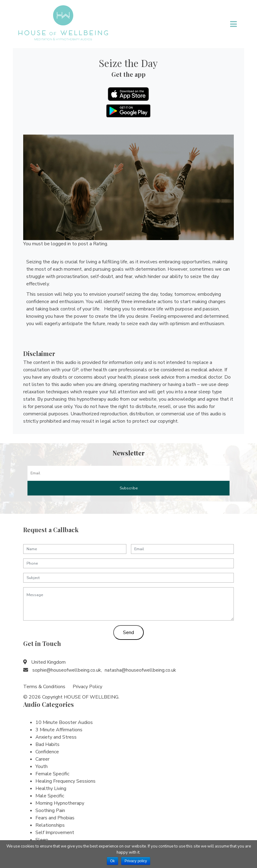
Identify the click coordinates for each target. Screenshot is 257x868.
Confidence (47, 752)
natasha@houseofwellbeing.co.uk (140, 670)
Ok (112, 861)
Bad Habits (47, 744)
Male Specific (50, 796)
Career (42, 759)
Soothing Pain (50, 811)
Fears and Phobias (55, 818)
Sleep (42, 840)
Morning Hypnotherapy (60, 803)
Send (128, 632)
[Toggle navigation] (234, 24)
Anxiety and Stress (56, 737)
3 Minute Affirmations (59, 730)
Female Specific (52, 774)
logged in (61, 244)
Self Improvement (55, 833)
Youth (42, 766)
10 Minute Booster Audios (64, 722)
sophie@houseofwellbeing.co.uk (67, 670)
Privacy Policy (87, 687)
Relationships (50, 825)
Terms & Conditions (44, 687)
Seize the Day (128, 63)
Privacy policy (136, 861)
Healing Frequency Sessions (65, 781)
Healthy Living (51, 788)
